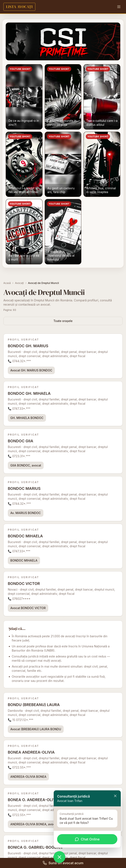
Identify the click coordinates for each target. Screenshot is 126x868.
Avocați (19, 283)
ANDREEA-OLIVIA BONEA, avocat (34, 824)
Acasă (7, 283)
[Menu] (119, 7)
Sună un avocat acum (63, 863)
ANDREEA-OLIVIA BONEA (28, 777)
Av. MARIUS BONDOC (26, 513)
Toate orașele (63, 321)
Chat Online (87, 839)
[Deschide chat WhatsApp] (59, 857)
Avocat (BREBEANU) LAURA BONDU (36, 729)
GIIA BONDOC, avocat (26, 465)
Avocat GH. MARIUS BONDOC (31, 370)
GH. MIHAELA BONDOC (27, 418)
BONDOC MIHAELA (24, 560)
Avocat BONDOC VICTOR (28, 608)
